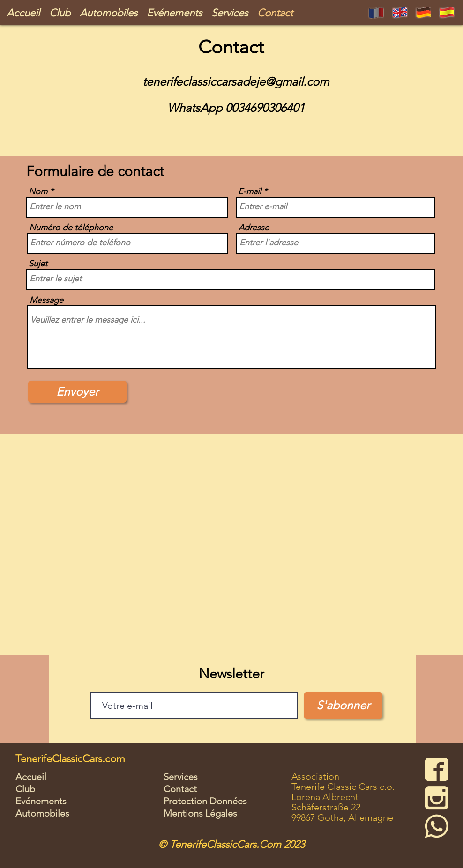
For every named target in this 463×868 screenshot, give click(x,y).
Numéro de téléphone (71, 228)
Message (46, 300)
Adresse (254, 228)
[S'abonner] (343, 706)
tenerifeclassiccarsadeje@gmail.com (236, 81)
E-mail (250, 191)
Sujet (38, 264)
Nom (38, 191)
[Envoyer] (77, 392)
